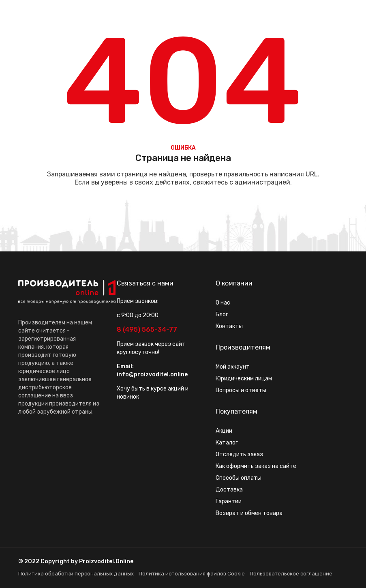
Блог (222, 314)
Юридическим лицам (244, 379)
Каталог (227, 443)
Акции (224, 431)
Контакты (229, 326)
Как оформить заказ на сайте (256, 466)
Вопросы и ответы (241, 390)
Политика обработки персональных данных (76, 574)
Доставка (229, 490)
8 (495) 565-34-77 (147, 329)
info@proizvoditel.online (152, 374)
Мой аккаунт (233, 367)
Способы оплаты (239, 478)
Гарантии (229, 501)
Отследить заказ (239, 454)
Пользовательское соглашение (291, 574)
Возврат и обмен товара (249, 513)
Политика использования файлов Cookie (192, 574)
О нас (223, 303)
